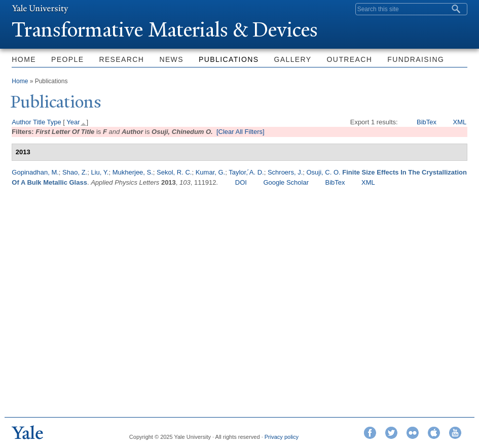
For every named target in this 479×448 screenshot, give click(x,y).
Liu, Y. (100, 172)
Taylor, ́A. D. (246, 172)
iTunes (434, 433)
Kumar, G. (211, 172)
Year (73, 122)
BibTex (427, 122)
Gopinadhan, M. (35, 172)
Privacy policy (282, 437)
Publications (229, 59)
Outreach (350, 59)
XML (460, 122)
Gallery (292, 59)
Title (39, 122)
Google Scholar (286, 182)
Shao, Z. (75, 172)
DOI (241, 182)
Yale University (40, 9)
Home (24, 59)
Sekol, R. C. (174, 172)
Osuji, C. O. (324, 172)
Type (54, 122)
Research (121, 59)
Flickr (413, 433)
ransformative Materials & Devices (165, 30)
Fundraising (416, 59)
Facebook (370, 433)
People (67, 59)
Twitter (391, 433)
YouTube (455, 433)
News (171, 59)
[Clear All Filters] (241, 132)
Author (21, 122)
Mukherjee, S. (133, 172)
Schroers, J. (285, 172)
